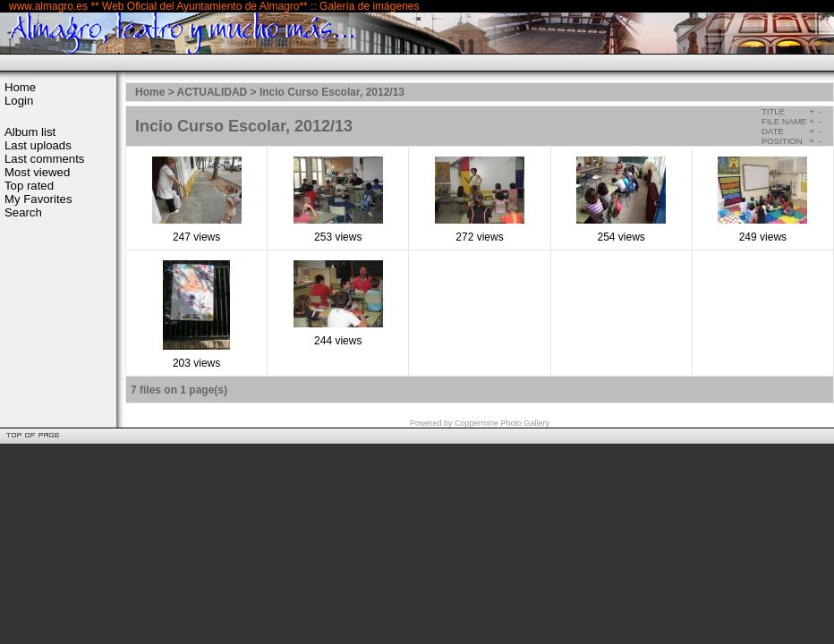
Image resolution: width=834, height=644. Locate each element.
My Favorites (38, 199)
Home (20, 87)
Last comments (44, 159)
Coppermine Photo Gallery (502, 423)
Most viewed (37, 172)
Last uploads (38, 145)
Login (19, 101)
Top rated (29, 186)
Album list (30, 132)
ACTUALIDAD (213, 92)
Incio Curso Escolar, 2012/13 (332, 92)
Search (23, 212)
